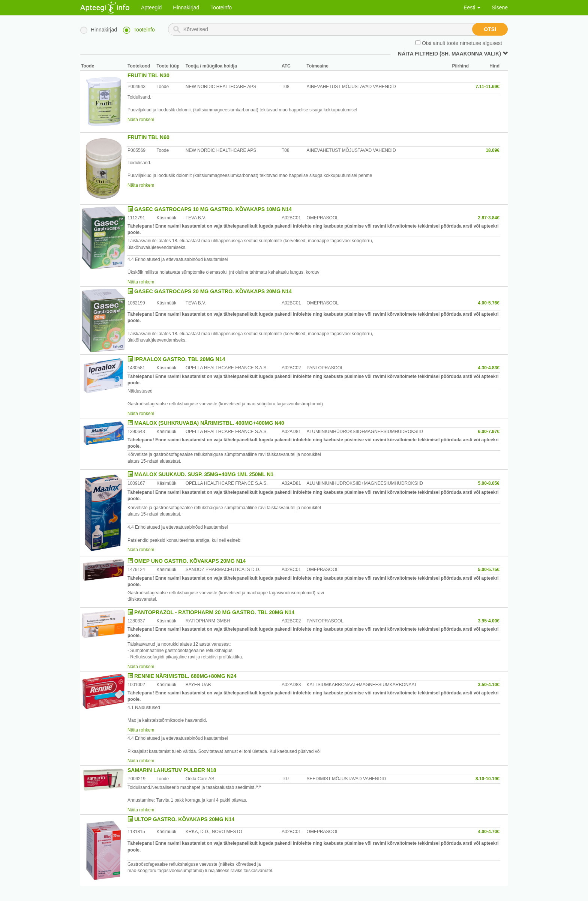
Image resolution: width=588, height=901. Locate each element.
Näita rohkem (141, 120)
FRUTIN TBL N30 (148, 75)
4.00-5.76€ (489, 303)
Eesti (472, 7)
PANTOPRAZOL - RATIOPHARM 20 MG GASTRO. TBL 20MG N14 (214, 612)
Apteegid (151, 7)
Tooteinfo (221, 7)
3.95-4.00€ (489, 621)
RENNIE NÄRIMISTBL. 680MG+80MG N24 (185, 676)
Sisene (500, 7)
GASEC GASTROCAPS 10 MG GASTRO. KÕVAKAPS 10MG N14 (213, 209)
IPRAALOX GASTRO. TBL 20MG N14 (180, 359)
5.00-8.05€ (489, 483)
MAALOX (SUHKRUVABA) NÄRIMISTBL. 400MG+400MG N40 (209, 423)
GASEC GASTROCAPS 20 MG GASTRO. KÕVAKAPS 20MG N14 (213, 291)
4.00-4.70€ (489, 832)
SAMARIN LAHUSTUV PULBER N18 (172, 770)
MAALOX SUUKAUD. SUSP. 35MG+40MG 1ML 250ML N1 (204, 474)
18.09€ (493, 150)
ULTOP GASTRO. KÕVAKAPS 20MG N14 (184, 819)
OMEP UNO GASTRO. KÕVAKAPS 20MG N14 (190, 561)
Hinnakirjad (186, 7)
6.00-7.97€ (489, 432)
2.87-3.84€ (489, 218)
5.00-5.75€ (489, 570)
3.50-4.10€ (489, 685)
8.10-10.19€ (487, 779)
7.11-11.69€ (487, 87)
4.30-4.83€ (489, 368)
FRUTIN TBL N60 (148, 137)
